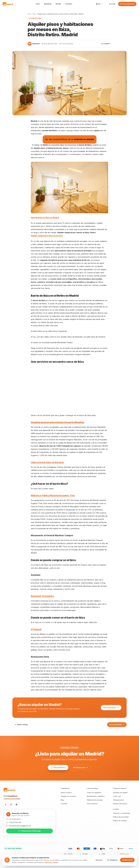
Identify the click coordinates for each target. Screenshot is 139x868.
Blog (34, 14)
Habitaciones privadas (95, 800)
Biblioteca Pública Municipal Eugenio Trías (53, 495)
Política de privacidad (121, 817)
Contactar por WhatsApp (29, 831)
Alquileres (48, 4)
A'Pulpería (36, 629)
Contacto (68, 4)
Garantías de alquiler (120, 793)
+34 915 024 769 (15, 822)
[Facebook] (6, 805)
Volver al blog (21, 725)
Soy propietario (126, 4)
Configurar (112, 860)
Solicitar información (120, 804)
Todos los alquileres (94, 793)
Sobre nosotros (66, 793)
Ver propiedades (111, 708)
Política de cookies (120, 821)
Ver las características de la (70, 139)
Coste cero (117, 796)
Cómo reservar (92, 804)
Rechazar (99, 860)
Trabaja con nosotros (68, 796)
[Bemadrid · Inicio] (8, 4)
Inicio (38, 4)
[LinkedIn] (17, 805)
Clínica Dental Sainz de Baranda (47, 462)
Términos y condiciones (122, 813)
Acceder (112, 4)
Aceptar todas (127, 860)
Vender (58, 4)
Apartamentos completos (96, 796)
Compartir (105, 44)
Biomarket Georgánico (43, 596)
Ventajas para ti (118, 800)
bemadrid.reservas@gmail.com (20, 826)
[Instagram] (11, 805)
